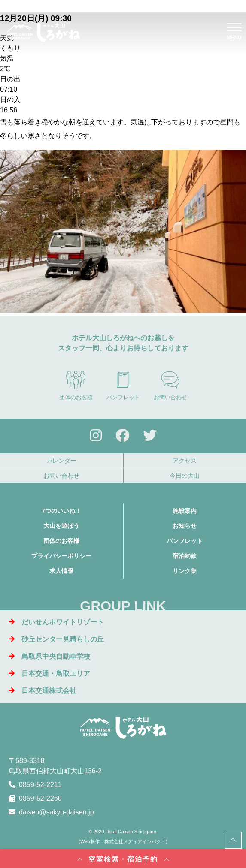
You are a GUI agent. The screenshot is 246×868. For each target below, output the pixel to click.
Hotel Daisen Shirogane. (132, 832)
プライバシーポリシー (61, 556)
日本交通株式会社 (43, 691)
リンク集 (185, 571)
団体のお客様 (76, 386)
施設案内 (185, 511)
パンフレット (123, 386)
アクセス (185, 461)
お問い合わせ (170, 386)
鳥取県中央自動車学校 (49, 656)
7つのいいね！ (61, 511)
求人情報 (61, 571)
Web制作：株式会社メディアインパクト (123, 841)
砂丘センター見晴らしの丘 (56, 639)
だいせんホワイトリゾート (56, 622)
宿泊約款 (185, 556)
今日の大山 (185, 476)
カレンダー (61, 461)
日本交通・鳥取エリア (49, 674)
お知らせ (185, 526)
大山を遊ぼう (61, 526)
